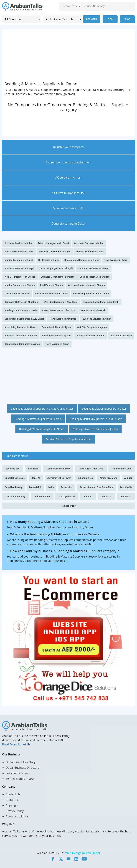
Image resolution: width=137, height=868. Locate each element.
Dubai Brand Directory (21, 762)
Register (91, 19)
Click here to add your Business (46, 561)
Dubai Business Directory (22, 768)
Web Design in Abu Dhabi (83, 853)
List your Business (18, 773)
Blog (127, 19)
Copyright (12, 805)
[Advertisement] (68, 56)
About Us (12, 800)
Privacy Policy (15, 811)
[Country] (21, 19)
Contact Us (13, 794)
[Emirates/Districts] (62, 19)
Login (110, 19)
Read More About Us (16, 744)
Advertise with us (17, 816)
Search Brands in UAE (20, 779)
